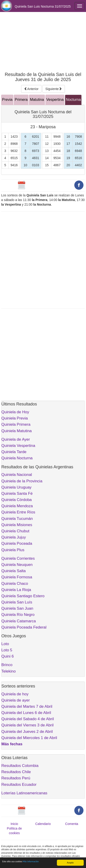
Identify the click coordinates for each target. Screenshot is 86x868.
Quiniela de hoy (15, 694)
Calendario (43, 824)
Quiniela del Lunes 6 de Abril (26, 713)
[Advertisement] (43, 42)
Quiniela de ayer (16, 700)
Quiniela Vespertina (18, 446)
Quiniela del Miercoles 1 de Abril (29, 738)
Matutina (37, 100)
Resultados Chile (16, 772)
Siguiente (54, 89)
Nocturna (73, 100)
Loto (5, 644)
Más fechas (12, 744)
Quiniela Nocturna (17, 458)
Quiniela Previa (15, 418)
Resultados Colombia (20, 766)
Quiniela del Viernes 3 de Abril (27, 725)
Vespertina (55, 100)
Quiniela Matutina (17, 431)
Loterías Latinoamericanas (24, 793)
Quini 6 (8, 656)
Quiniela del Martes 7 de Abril (27, 706)
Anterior (31, 89)
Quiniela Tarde (14, 452)
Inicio (14, 824)
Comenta (72, 824)
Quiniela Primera (16, 424)
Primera (21, 100)
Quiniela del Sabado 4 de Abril (28, 719)
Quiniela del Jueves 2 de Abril (27, 732)
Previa (7, 100)
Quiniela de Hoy (15, 412)
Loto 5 (7, 650)
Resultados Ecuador (19, 785)
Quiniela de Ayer (16, 439)
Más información (31, 862)
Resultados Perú (16, 778)
